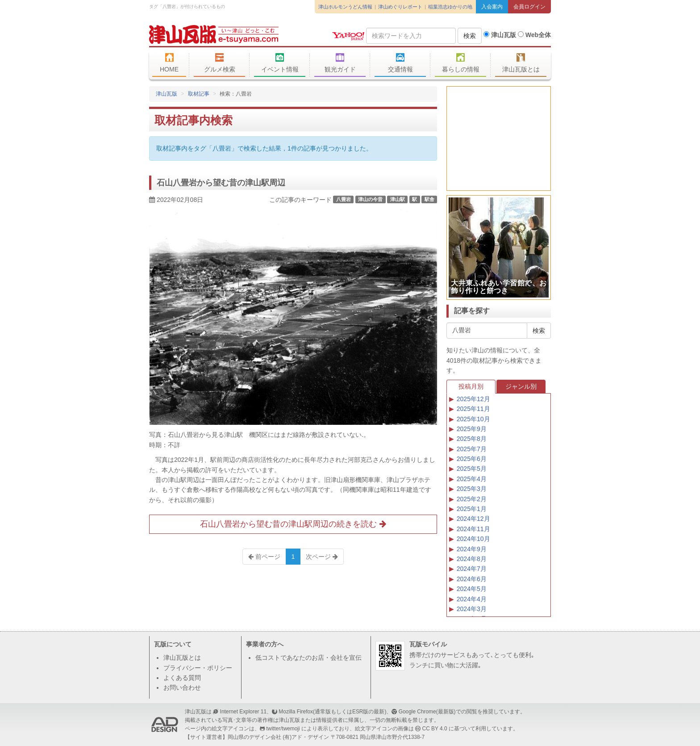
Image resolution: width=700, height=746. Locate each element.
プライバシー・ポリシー (198, 668)
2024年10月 (473, 539)
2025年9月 (472, 429)
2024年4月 (472, 599)
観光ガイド (340, 63)
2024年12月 (473, 519)
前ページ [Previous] (264, 557)
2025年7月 (472, 449)
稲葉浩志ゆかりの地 (450, 7)
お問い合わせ (182, 687)
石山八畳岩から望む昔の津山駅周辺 (221, 183)
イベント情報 (280, 63)
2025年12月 (473, 399)
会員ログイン (529, 7)
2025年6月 (472, 459)
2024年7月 (472, 569)
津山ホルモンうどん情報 (345, 7)
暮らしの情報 (460, 63)
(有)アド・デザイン (306, 737)
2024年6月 (472, 579)
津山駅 (398, 199)
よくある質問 (182, 678)
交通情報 (400, 63)
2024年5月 (472, 589)
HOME (169, 63)
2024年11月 (473, 529)
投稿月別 (471, 386)
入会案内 (492, 7)
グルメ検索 (219, 63)
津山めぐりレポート (400, 7)
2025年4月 (472, 479)
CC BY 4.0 (435, 729)
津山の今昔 (370, 199)
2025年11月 (473, 409)
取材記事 (199, 94)
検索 (470, 36)
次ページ (322, 557)
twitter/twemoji (283, 729)
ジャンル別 (521, 386)
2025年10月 (473, 419)
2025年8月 (472, 439)
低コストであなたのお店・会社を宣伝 (308, 658)
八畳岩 (344, 199)
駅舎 (429, 199)
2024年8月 (472, 559)
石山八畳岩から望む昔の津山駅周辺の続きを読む (293, 524)
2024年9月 (472, 549)
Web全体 (534, 35)
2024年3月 (472, 609)
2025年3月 (472, 489)
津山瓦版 (214, 34)
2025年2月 (472, 499)
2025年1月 (472, 509)
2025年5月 (472, 469)
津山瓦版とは (521, 63)
